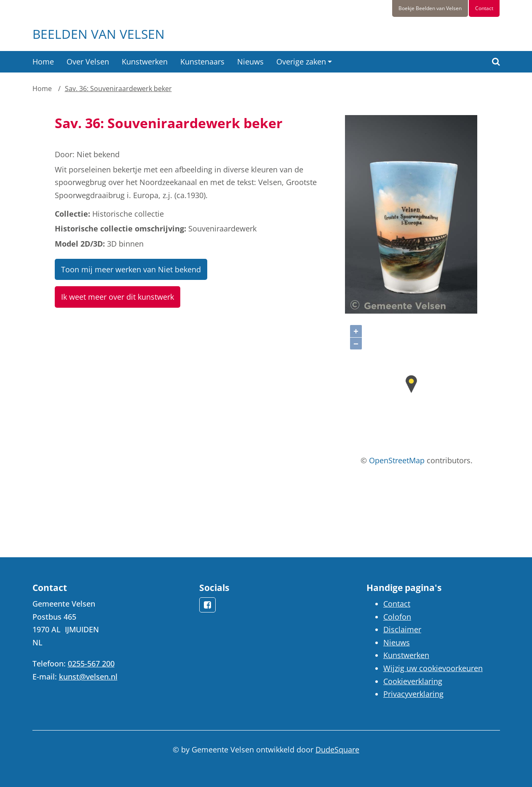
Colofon (397, 617)
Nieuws (250, 62)
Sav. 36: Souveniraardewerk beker (118, 89)
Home (43, 62)
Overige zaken (301, 62)
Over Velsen (88, 62)
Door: (65, 154)
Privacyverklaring (413, 694)
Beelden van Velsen (99, 34)
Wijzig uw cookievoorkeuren (433, 668)
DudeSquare (337, 749)
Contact (484, 8)
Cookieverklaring (413, 681)
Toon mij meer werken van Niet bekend (131, 269)
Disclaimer (402, 629)
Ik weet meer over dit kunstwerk (118, 297)
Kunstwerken (145, 62)
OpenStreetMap (397, 460)
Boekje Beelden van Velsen (430, 8)
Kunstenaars (202, 62)
